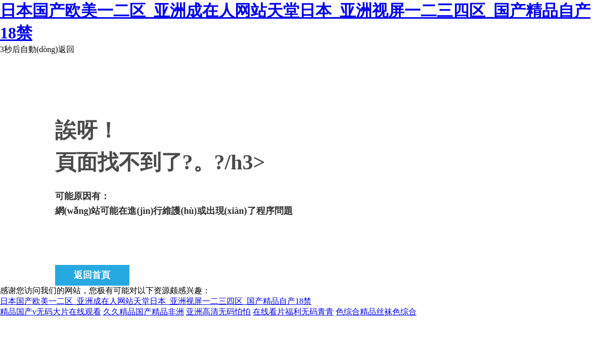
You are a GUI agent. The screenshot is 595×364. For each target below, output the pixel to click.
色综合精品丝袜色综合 (376, 312)
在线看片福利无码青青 (293, 312)
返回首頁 (92, 275)
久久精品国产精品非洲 (144, 312)
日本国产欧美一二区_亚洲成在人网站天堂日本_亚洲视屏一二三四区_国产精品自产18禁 (156, 301)
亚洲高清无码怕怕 (218, 312)
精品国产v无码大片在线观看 (51, 312)
